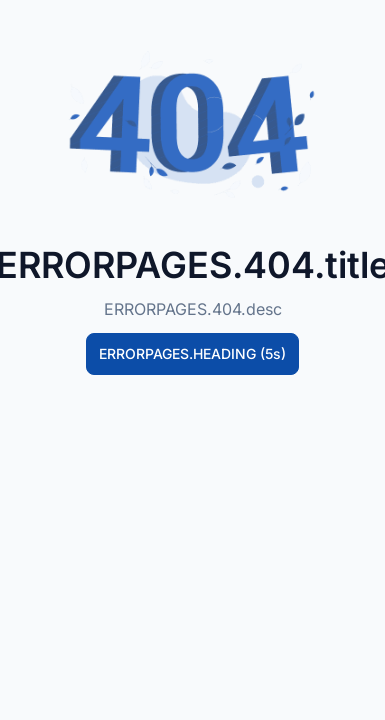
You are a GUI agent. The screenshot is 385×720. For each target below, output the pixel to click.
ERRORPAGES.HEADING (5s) (192, 353)
